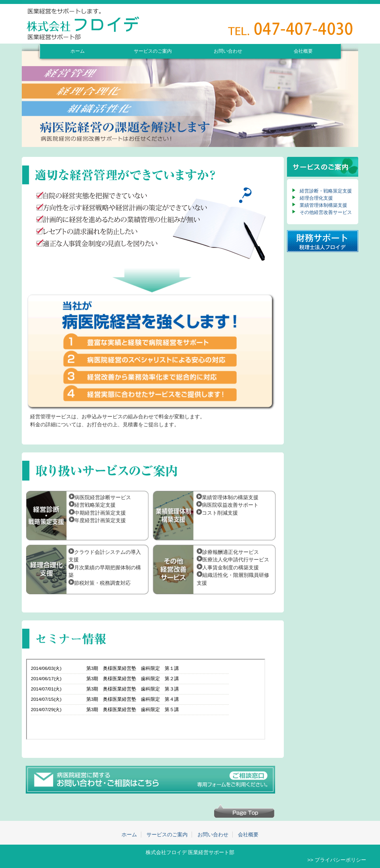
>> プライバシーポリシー (337, 860)
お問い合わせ (228, 51)
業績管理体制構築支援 (323, 205)
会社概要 (303, 51)
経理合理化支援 (316, 198)
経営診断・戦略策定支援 (326, 191)
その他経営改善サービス (326, 212)
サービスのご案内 (153, 51)
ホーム (78, 51)
